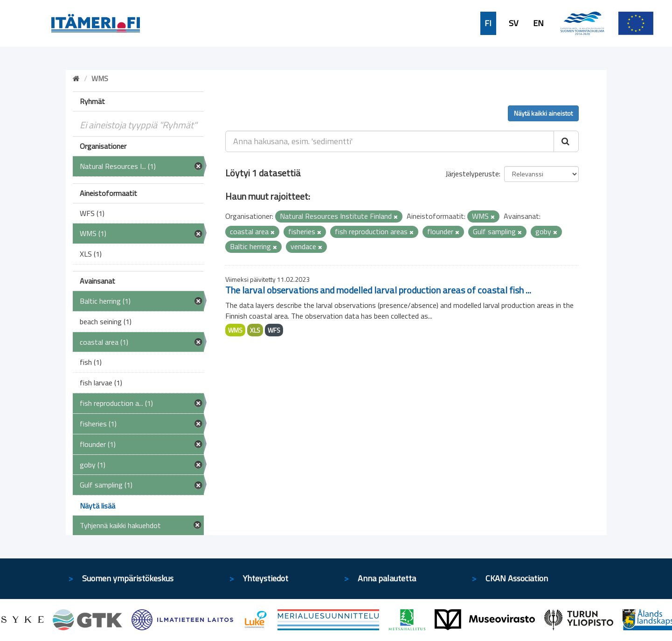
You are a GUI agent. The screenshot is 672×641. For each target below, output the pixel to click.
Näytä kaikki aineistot (543, 113)
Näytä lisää (97, 506)
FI (488, 23)
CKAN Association (517, 578)
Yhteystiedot (266, 578)
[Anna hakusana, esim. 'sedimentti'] (390, 141)
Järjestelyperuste (472, 174)
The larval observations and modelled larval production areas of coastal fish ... (378, 290)
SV (513, 23)
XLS (255, 330)
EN (538, 23)
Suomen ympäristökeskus (128, 578)
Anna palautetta (387, 578)
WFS (274, 330)
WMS (235, 330)
